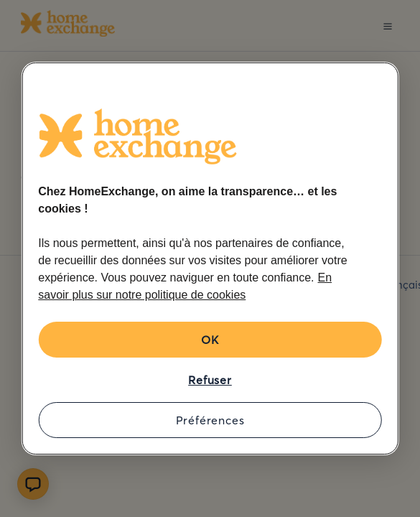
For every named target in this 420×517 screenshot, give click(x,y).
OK (210, 340)
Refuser (210, 380)
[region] (210, 258)
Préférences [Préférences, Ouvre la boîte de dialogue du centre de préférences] (210, 420)
